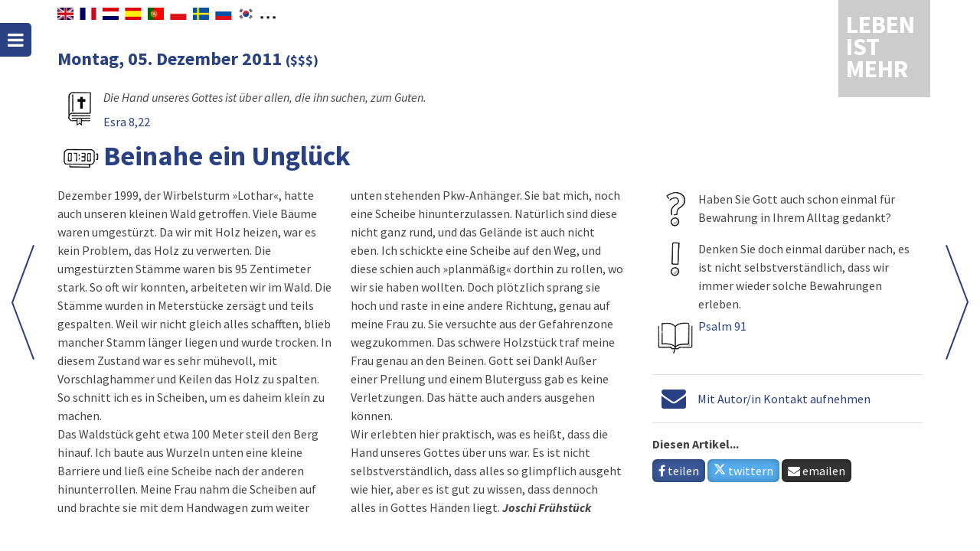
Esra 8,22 (127, 122)
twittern (743, 471)
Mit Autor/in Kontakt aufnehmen (784, 399)
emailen (817, 471)
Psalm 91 (722, 326)
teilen (679, 471)
